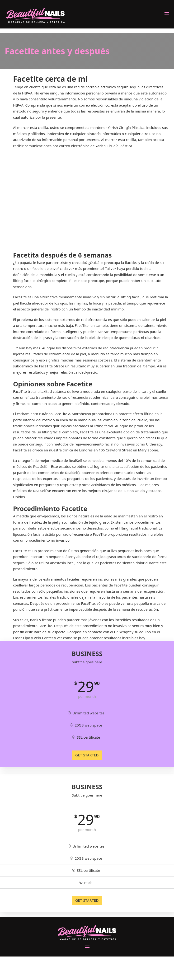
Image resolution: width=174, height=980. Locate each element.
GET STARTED (87, 755)
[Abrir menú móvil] (167, 14)
